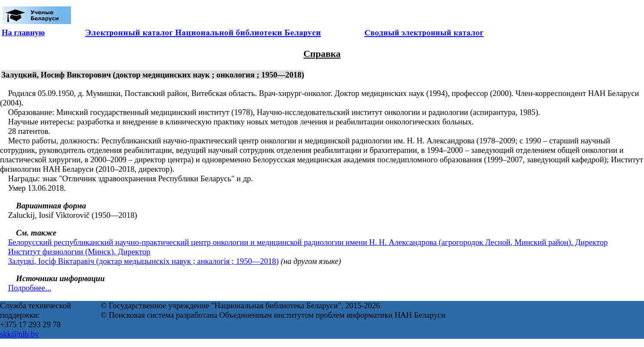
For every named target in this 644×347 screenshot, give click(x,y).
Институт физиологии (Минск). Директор (79, 252)
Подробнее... (30, 288)
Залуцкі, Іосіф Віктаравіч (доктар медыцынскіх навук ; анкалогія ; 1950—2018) (143, 261)
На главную (23, 33)
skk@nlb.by (19, 334)
